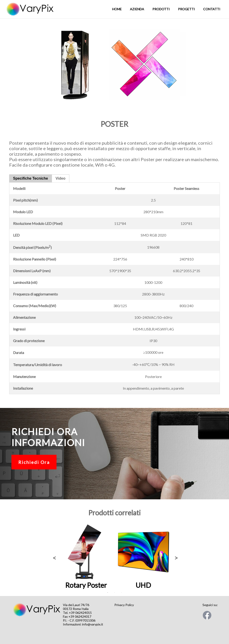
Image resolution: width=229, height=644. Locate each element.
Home (117, 9)
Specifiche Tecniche (31, 178)
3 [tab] (121, 593)
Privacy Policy (124, 605)
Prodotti (161, 9)
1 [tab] (108, 593)
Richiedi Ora (34, 462)
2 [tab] (115, 593)
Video (61, 178)
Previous (54, 556)
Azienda (137, 9)
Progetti (186, 9)
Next (175, 556)
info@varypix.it (93, 624)
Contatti (212, 9)
